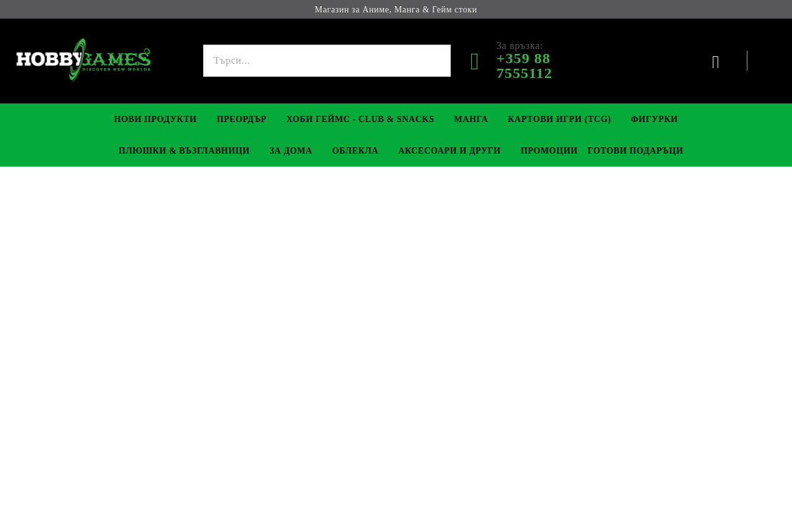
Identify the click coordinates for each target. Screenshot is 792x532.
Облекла (355, 151)
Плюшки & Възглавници (185, 151)
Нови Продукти (155, 119)
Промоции (549, 151)
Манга (471, 119)
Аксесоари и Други (450, 151)
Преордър (242, 119)
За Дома (291, 151)
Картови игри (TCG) (559, 119)
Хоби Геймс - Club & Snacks (361, 119)
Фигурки (655, 119)
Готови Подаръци (636, 151)
